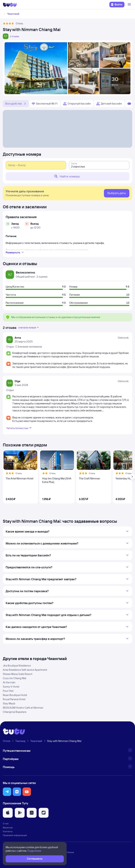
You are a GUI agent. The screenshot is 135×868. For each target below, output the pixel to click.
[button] (7, 792)
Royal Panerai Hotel (14, 699)
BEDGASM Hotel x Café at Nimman (23, 708)
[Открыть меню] (130, 5)
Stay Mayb (9, 703)
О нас (6, 823)
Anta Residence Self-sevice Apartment (25, 670)
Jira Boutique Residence (17, 666)
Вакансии (8, 827)
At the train (9, 682)
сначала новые (29, 327)
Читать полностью (19, 428)
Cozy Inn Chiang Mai (15, 678)
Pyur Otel (8, 691)
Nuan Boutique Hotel (15, 695)
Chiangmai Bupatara (15, 712)
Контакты (8, 831)
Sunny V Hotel (11, 687)
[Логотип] (10, 5)
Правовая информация (15, 835)
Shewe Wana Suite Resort (18, 674)
